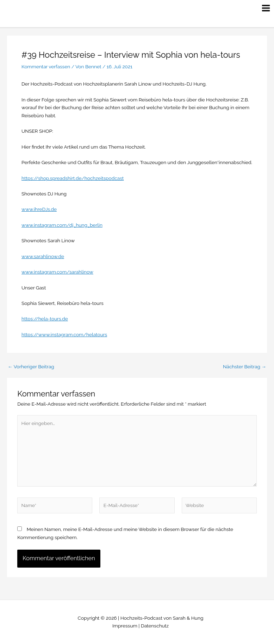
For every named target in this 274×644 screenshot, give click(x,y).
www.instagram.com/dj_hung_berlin (62, 225)
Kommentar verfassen (46, 67)
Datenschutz (155, 626)
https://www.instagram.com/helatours (64, 334)
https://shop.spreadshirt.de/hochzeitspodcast (73, 178)
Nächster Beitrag (245, 367)
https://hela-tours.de (45, 319)
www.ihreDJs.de (39, 209)
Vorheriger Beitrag (31, 367)
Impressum (125, 626)
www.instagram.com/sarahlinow (57, 272)
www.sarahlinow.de (43, 256)
